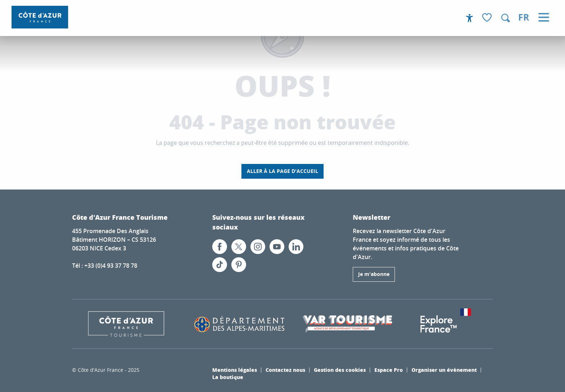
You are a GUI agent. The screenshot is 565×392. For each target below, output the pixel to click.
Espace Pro (389, 370)
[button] (506, 18)
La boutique (228, 377)
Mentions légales (235, 370)
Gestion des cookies (340, 370)
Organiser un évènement (444, 370)
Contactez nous (285, 370)
